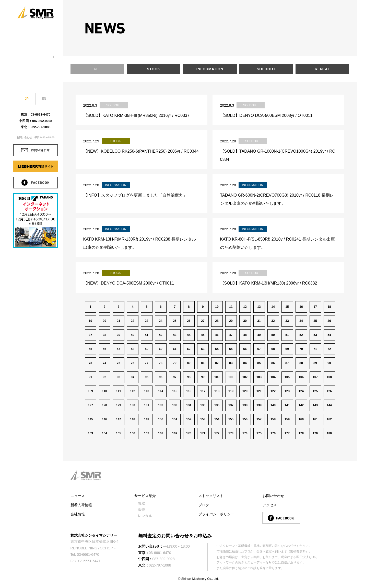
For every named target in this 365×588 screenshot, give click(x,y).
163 (90, 433)
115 (175, 391)
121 (259, 391)
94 (132, 377)
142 (301, 405)
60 (161, 349)
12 (245, 307)
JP (27, 99)
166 (133, 433)
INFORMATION (210, 69)
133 (175, 405)
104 (273, 377)
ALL (97, 69)
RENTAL (322, 69)
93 (118, 377)
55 (90, 349)
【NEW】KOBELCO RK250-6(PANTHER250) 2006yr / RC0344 (141, 151)
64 (217, 349)
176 (273, 433)
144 (329, 405)
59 (146, 349)
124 (301, 391)
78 (161, 363)
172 (217, 433)
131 (147, 405)
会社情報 (78, 514)
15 (287, 307)
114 (161, 391)
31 (259, 321)
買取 (142, 503)
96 (161, 377)
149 (147, 419)
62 (189, 349)
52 (301, 335)
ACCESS (36, 69)
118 (217, 391)
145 (90, 419)
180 (329, 433)
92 (104, 377)
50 (273, 335)
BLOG (36, 82)
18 (329, 307)
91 (90, 377)
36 (329, 321)
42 (161, 335)
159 (287, 419)
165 (119, 433)
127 (90, 405)
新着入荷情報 (81, 505)
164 (104, 433)
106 (301, 377)
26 (189, 321)
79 (175, 363)
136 (217, 405)
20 (104, 321)
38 (104, 335)
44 (189, 335)
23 (146, 321)
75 (118, 363)
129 (119, 405)
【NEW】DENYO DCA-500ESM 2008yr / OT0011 (129, 283)
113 (147, 391)
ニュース (78, 496)
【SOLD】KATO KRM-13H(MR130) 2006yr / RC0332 (269, 283)
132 (161, 405)
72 (329, 349)
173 (231, 433)
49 (259, 335)
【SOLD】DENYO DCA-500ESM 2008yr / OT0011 (266, 115)
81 (203, 363)
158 (273, 419)
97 (175, 377)
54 (329, 335)
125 (315, 391)
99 (203, 377)
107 (315, 377)
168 (161, 433)
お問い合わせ (273, 496)
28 (217, 321)
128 (104, 405)
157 (259, 419)
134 (189, 405)
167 (147, 433)
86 (273, 363)
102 (245, 377)
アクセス (270, 505)
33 (287, 321)
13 (259, 307)
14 (273, 307)
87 (287, 363)
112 (133, 391)
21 (118, 321)
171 (203, 433)
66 (245, 349)
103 (259, 377)
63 (203, 349)
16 (301, 307)
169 (175, 433)
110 (104, 391)
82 (217, 363)
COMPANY (36, 32)
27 (203, 321)
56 (104, 349)
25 (175, 321)
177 (287, 433)
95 (146, 377)
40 (132, 335)
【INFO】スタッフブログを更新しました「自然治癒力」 (135, 195)
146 (104, 419)
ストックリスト (211, 496)
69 (287, 349)
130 (133, 405)
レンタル (145, 516)
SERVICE (36, 57)
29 (231, 321)
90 (329, 363)
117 (203, 391)
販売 (142, 510)
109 (90, 391)
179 (315, 433)
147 (119, 419)
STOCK (36, 45)
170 (189, 433)
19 (90, 321)
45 (203, 335)
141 (287, 405)
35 (315, 321)
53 (315, 335)
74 (104, 363)
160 (301, 419)
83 (231, 363)
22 (132, 321)
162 (329, 419)
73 (90, 363)
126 (329, 391)
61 (175, 349)
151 (175, 419)
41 (146, 335)
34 (301, 321)
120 (245, 391)
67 (259, 349)
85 (259, 363)
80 (189, 363)
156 (245, 419)
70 (301, 349)
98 (189, 377)
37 (90, 335)
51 (287, 335)
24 (161, 321)
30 (245, 321)
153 (203, 419)
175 (259, 433)
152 (189, 419)
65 (231, 349)
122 (273, 391)
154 (217, 419)
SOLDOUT (266, 69)
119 (231, 391)
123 (287, 391)
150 (161, 419)
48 (245, 335)
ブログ (204, 505)
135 (203, 405)
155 (231, 419)
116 (189, 391)
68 (273, 349)
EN (44, 99)
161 (315, 419)
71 (315, 349)
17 (315, 307)
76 (132, 363)
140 (273, 405)
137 (231, 405)
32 (273, 321)
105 (287, 377)
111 (119, 391)
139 (259, 405)
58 (132, 349)
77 (146, 363)
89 (315, 363)
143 (315, 405)
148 (133, 419)
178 (301, 433)
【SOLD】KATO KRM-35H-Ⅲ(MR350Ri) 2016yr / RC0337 (136, 115)
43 (175, 335)
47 (231, 335)
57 (118, 349)
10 (217, 307)
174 (245, 433)
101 (231, 377)
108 (329, 377)
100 (217, 377)
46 (217, 335)
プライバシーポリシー (216, 514)
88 (301, 363)
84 (245, 363)
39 (118, 335)
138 (245, 405)
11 (231, 307)
